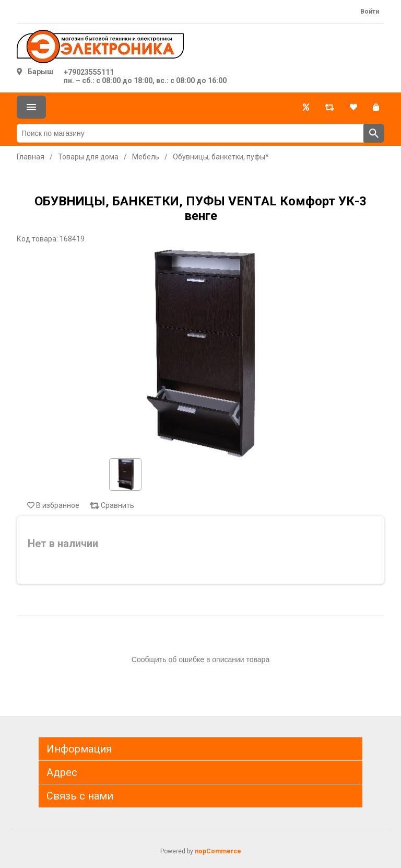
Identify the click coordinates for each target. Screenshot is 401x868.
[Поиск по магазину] (190, 133)
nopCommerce (218, 851)
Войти (370, 11)
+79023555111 (89, 72)
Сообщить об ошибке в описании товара (200, 659)
